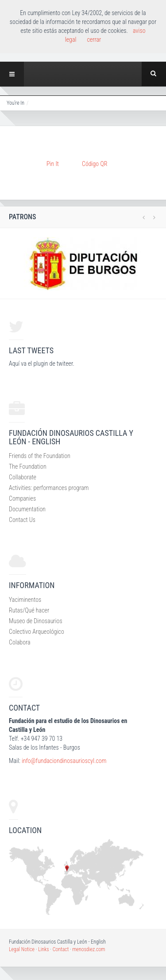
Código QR (95, 164)
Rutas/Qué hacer (29, 610)
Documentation (27, 509)
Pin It (53, 164)
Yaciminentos (25, 600)
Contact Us (22, 520)
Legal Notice (22, 949)
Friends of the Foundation (40, 456)
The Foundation (28, 466)
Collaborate (23, 477)
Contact (61, 949)
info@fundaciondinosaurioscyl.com (64, 761)
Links (43, 949)
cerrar (94, 40)
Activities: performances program (49, 488)
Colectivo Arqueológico (37, 632)
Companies (22, 498)
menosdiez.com (89, 949)
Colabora (20, 642)
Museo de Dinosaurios (36, 621)
